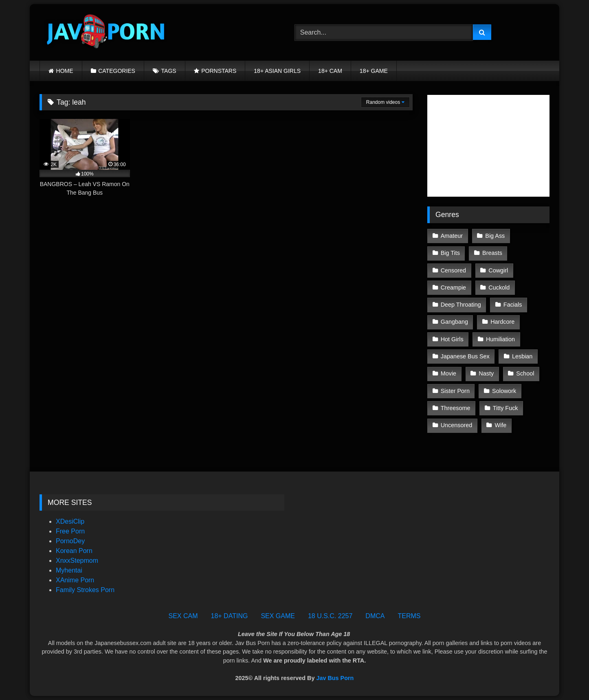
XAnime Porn (75, 580)
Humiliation (500, 339)
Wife (501, 425)
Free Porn (70, 531)
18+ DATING (230, 616)
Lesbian (522, 356)
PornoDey (70, 541)
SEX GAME (278, 616)
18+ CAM (330, 71)
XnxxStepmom (77, 561)
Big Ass (495, 236)
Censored (453, 270)
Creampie (453, 287)
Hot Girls (452, 339)
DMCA (375, 616)
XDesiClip (70, 521)
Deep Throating (461, 305)
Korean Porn (74, 551)
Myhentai (69, 570)
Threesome (456, 408)
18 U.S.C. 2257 (330, 616)
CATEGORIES (117, 71)
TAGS (169, 71)
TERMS (409, 616)
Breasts (492, 253)
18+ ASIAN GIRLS (277, 71)
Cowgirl (498, 270)
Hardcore (502, 322)
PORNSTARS (219, 71)
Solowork (504, 391)
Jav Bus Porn (335, 678)
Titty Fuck (505, 408)
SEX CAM (183, 616)
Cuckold (499, 287)
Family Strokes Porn (85, 590)
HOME (65, 71)
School (525, 373)
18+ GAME (374, 71)
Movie (448, 373)
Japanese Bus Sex (465, 356)
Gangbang (454, 322)
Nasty (486, 373)
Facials (513, 305)
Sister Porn (455, 391)
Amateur (452, 236)
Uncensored (457, 425)
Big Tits (450, 253)
